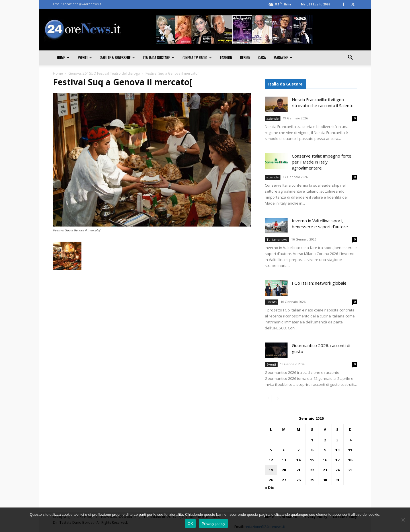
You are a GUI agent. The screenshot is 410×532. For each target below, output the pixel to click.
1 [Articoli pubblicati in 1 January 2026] (312, 440)
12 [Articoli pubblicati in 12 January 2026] (271, 460)
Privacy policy (213, 524)
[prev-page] (268, 399)
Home (63, 58)
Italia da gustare (159, 58)
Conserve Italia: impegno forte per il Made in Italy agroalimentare (322, 162)
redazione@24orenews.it (82, 4)
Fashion (226, 58)
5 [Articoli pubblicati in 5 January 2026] (271, 450)
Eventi (85, 58)
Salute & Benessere (118, 58)
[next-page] (277, 399)
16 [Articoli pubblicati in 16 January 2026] (325, 460)
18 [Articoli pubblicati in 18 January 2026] (350, 460)
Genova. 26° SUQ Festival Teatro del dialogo (104, 73)
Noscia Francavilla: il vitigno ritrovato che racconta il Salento (323, 102)
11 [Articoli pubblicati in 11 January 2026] (350, 450)
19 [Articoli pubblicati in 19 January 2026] (271, 470)
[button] (350, 58)
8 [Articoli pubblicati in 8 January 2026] (312, 450)
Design (245, 58)
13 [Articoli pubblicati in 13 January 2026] (284, 460)
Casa (262, 58)
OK (190, 524)
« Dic (269, 488)
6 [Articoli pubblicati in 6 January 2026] (284, 450)
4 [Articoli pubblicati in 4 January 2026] (350, 440)
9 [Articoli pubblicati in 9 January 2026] (325, 450)
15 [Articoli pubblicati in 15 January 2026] (312, 460)
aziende (273, 118)
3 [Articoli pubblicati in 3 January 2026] (337, 440)
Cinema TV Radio (197, 58)
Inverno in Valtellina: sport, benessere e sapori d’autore (320, 224)
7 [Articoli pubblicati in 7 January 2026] (298, 450)
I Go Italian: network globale (319, 283)
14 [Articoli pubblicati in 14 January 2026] (298, 460)
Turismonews (277, 239)
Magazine (283, 58)
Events (271, 302)
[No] (403, 520)
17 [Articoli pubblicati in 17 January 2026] (337, 460)
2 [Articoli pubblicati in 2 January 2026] (325, 440)
